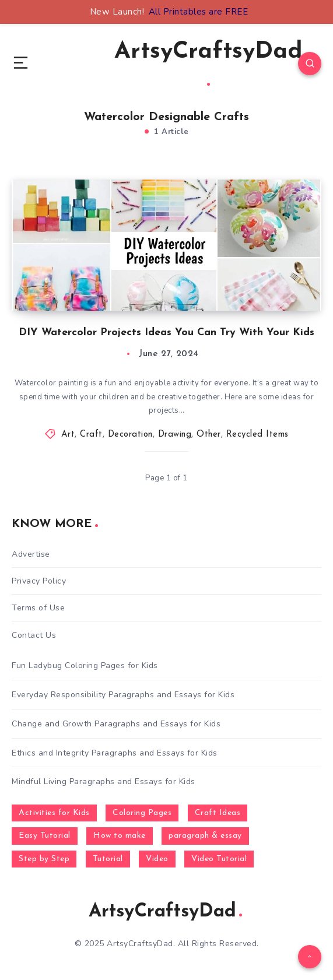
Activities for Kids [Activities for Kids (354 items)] (54, 813)
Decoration (130, 435)
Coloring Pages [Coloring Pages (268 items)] (142, 813)
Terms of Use (38, 608)
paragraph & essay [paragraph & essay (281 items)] (205, 836)
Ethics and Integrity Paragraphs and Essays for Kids (115, 753)
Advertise (31, 554)
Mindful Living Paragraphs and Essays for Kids (104, 781)
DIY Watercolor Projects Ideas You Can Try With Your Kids (166, 333)
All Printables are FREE (199, 12)
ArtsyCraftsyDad (208, 63)
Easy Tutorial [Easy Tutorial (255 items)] (45, 836)
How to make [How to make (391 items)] (120, 836)
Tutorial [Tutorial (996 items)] (108, 859)
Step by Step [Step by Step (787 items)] (44, 859)
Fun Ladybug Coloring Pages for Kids (85, 665)
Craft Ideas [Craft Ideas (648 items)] (218, 813)
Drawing (175, 435)
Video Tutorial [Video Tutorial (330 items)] (219, 859)
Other (209, 435)
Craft (91, 435)
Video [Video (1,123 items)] (157, 859)
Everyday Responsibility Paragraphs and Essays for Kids (123, 695)
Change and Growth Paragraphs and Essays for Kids (116, 724)
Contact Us (34, 635)
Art (68, 435)
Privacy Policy (39, 581)
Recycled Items (257, 435)
